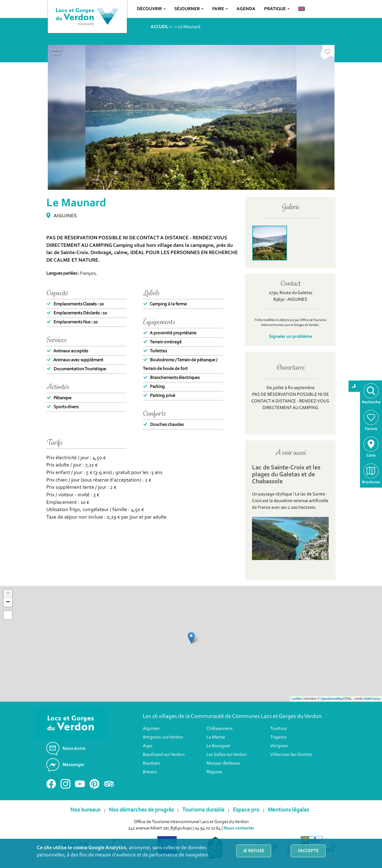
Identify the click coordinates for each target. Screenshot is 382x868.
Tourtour (279, 729)
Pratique (277, 9)
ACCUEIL (160, 27)
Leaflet (297, 699)
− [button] (8, 602)
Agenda (246, 9)
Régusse (214, 772)
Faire (220, 9)
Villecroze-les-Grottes (291, 755)
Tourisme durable (203, 810)
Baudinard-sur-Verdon (164, 755)
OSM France (372, 699)
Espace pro (246, 810)
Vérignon (279, 746)
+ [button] (8, 594)
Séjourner (189, 9)
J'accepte (308, 851)
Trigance (278, 737)
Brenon (150, 772)
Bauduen (151, 763)
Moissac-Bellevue (223, 763)
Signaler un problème (290, 337)
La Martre (216, 737)
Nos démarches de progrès (141, 810)
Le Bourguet (218, 746)
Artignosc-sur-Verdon (163, 737)
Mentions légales (288, 810)
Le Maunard (189, 27)
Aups (148, 746)
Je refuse (254, 851)
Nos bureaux (85, 810)
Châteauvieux (220, 729)
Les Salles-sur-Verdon (227, 755)
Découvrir (151, 9)
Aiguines (151, 729)
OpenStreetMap (332, 699)
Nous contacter (239, 828)
